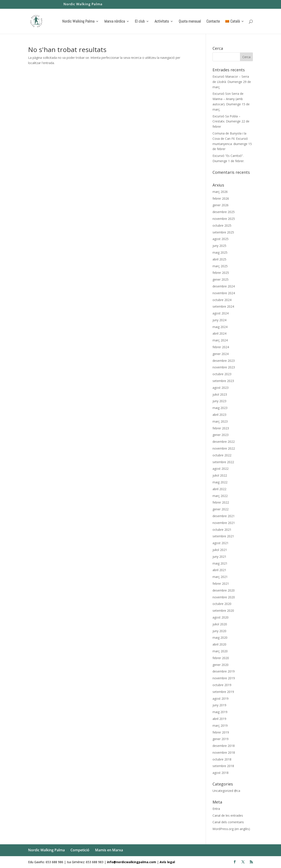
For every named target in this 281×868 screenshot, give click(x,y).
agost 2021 (221, 543)
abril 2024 (219, 333)
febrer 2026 (221, 198)
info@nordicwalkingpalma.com (132, 862)
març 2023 (220, 421)
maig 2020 (220, 638)
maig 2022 (220, 482)
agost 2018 (221, 773)
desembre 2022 (224, 442)
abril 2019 (219, 719)
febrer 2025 (221, 273)
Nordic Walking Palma (83, 4)
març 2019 (220, 725)
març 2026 (220, 192)
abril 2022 (219, 489)
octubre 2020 (222, 604)
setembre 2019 (223, 692)
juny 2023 (219, 401)
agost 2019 (221, 699)
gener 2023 (221, 435)
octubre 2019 (222, 685)
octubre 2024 (222, 300)
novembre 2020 (224, 597)
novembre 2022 (224, 448)
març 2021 (220, 577)
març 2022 (220, 496)
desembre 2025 (224, 212)
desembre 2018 (224, 746)
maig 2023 (220, 408)
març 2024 (220, 340)
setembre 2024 (223, 306)
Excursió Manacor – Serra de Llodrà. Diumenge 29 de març (232, 82)
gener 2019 (221, 739)
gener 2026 (221, 205)
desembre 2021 (224, 516)
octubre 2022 (222, 455)
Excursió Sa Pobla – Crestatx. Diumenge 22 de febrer (231, 121)
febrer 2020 (221, 658)
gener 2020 (221, 665)
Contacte (213, 22)
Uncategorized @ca (226, 791)
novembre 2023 (224, 367)
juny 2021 (219, 557)
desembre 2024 (224, 286)
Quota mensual (190, 22)
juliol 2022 (220, 475)
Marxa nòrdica (115, 22)
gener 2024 (221, 354)
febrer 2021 (221, 584)
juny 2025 (219, 246)
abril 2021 (219, 570)
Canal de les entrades (228, 815)
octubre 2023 (222, 374)
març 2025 (220, 266)
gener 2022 (221, 509)
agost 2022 (221, 469)
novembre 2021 (224, 523)
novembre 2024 (224, 293)
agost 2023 (221, 388)
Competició (80, 850)
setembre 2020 (223, 611)
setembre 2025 (223, 232)
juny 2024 (219, 320)
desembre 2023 (224, 361)
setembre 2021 (223, 536)
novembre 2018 (224, 752)
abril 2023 (219, 415)
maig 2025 (220, 252)
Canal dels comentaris (228, 822)
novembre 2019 (224, 678)
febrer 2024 (221, 347)
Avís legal (167, 862)
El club (140, 22)
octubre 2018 (222, 759)
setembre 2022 (223, 462)
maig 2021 (220, 563)
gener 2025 (221, 279)
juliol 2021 (220, 550)
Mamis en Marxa (109, 850)
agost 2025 (221, 239)
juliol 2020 (220, 624)
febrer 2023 (221, 428)
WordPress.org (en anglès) (231, 829)
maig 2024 (220, 327)
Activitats (162, 22)
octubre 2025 (222, 225)
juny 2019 (219, 705)
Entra (216, 809)
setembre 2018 (223, 766)
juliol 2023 (220, 394)
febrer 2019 (221, 732)
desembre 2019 (224, 671)
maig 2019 (220, 712)
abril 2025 (219, 259)
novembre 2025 (224, 219)
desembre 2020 (224, 590)
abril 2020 (219, 644)
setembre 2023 (223, 381)
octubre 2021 (222, 530)
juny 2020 (219, 631)
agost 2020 (221, 617)
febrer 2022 (221, 502)
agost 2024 (221, 313)
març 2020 (220, 651)
